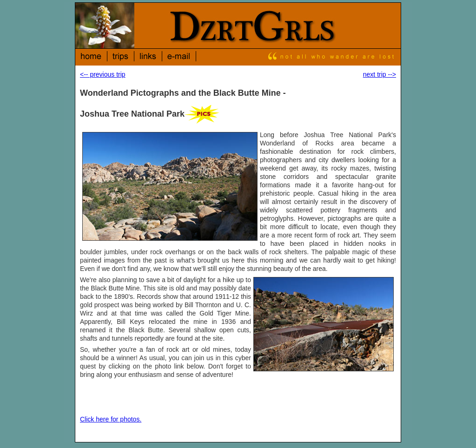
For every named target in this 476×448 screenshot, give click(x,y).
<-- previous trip (103, 74)
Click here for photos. (111, 419)
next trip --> (380, 74)
